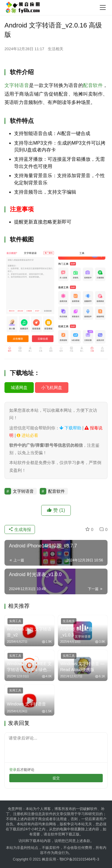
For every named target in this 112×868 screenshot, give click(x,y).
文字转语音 (17, 85)
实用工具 (15, 621)
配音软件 (93, 85)
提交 (56, 778)
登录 (13, 770)
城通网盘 (19, 388)
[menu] (103, 7)
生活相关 (56, 49)
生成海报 (20, 529)
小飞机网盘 (52, 388)
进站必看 (27, 435)
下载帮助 (70, 428)
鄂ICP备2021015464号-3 (79, 859)
